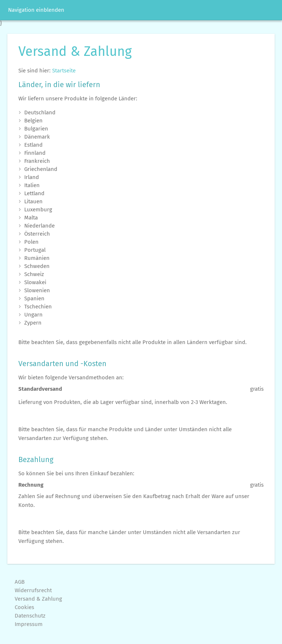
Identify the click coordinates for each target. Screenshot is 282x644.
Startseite (64, 71)
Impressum (29, 624)
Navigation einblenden (36, 10)
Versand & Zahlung (38, 599)
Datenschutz (30, 616)
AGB (20, 582)
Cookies (24, 607)
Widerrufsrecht (33, 590)
